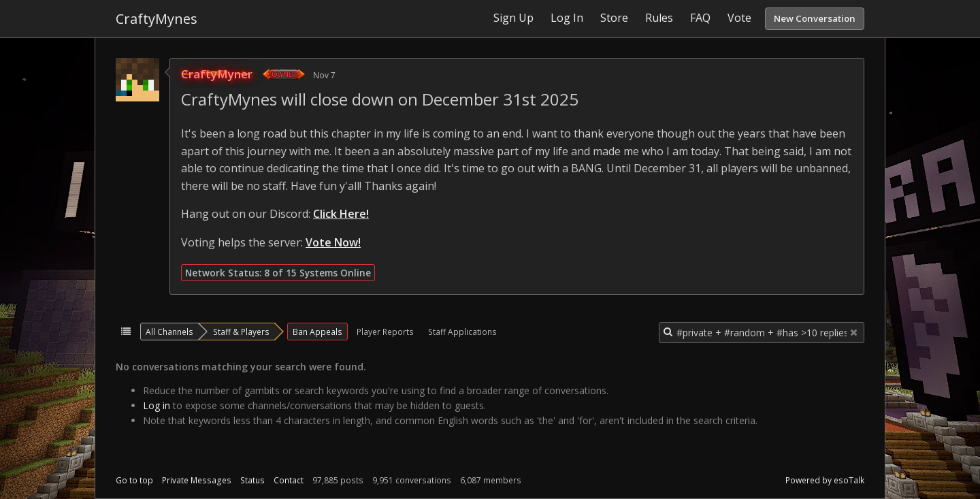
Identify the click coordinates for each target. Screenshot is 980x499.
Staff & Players (241, 332)
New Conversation (815, 18)
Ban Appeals (317, 332)
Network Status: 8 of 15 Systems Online (278, 273)
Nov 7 (324, 75)
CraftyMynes (157, 19)
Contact (289, 480)
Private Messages (197, 480)
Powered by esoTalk (825, 480)
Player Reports (385, 332)
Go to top (134, 480)
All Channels (169, 332)
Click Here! (341, 214)
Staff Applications (462, 332)
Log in (157, 405)
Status (252, 480)
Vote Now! (333, 242)
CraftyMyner (217, 74)
